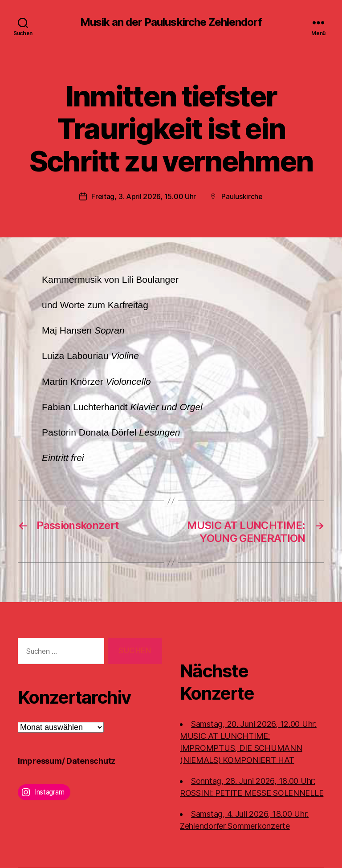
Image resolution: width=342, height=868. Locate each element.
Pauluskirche (242, 196)
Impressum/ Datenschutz (67, 761)
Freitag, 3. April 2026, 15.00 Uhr (144, 196)
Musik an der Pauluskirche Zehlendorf (171, 22)
